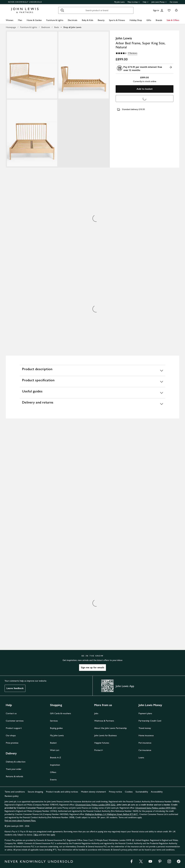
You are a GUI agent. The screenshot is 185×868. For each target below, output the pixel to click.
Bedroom (46, 27)
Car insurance (145, 750)
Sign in (156, 10)
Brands (159, 20)
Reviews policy (12, 796)
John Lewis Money (159, 2)
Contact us (11, 713)
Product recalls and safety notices (62, 792)
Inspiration (55, 765)
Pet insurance (145, 743)
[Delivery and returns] (92, 404)
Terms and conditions (15, 792)
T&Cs (36, 835)
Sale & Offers (173, 20)
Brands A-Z (55, 757)
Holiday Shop (136, 20)
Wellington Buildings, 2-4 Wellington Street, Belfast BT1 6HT (112, 814)
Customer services (15, 721)
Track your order (14, 769)
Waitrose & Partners (104, 721)
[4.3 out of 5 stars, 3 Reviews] (126, 53)
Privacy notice (115, 792)
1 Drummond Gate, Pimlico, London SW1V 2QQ (95, 805)
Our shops (11, 735)
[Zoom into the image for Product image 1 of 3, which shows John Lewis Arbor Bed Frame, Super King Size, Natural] (32, 65)
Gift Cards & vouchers (60, 713)
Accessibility (157, 792)
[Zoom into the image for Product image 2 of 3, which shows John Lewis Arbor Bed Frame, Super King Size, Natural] (84, 65)
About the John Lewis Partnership (110, 728)
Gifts (149, 20)
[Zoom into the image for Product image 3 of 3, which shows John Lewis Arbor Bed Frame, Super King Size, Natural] (32, 133)
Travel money (145, 728)
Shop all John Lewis (72, 27)
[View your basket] (176, 10)
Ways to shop (134, 2)
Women (10, 20)
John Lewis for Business (106, 735)
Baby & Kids (88, 20)
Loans (141, 757)
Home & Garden (34, 20)
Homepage (11, 27)
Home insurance (146, 735)
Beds (57, 27)
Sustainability (142, 792)
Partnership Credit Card (150, 721)
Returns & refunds (14, 776)
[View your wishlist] (169, 10)
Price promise (12, 743)
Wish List (55, 750)
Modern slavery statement (93, 792)
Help (146, 2)
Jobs (96, 713)
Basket (53, 743)
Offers (53, 772)
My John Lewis (119, 2)
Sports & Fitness (117, 20)
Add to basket (145, 89)
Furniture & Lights (55, 20)
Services (54, 721)
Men (20, 20)
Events (53, 780)
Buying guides (56, 728)
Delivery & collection (16, 762)
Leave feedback (15, 688)
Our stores (174, 2)
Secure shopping (35, 792)
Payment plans (145, 713)
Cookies (129, 792)
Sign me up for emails (92, 667)
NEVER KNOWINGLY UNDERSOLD (25, 2)
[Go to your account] (162, 10)
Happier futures (102, 743)
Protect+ (99, 750)
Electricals (73, 20)
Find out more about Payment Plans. (20, 821)
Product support (14, 728)
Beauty (101, 20)
